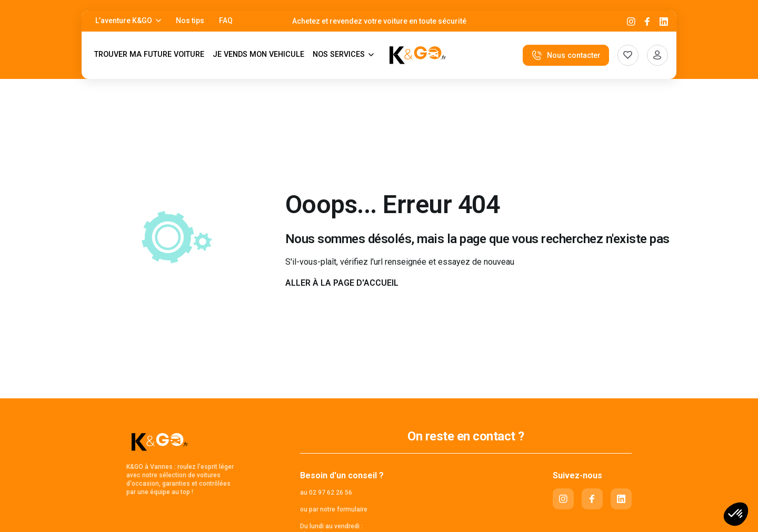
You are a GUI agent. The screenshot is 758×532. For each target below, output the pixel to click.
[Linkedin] (664, 21)
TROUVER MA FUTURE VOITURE (149, 54)
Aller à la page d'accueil (342, 283)
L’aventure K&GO (124, 21)
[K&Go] (418, 55)
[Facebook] (647, 21)
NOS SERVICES (339, 54)
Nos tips (190, 21)
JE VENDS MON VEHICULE (258, 54)
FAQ (226, 21)
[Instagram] (631, 21)
